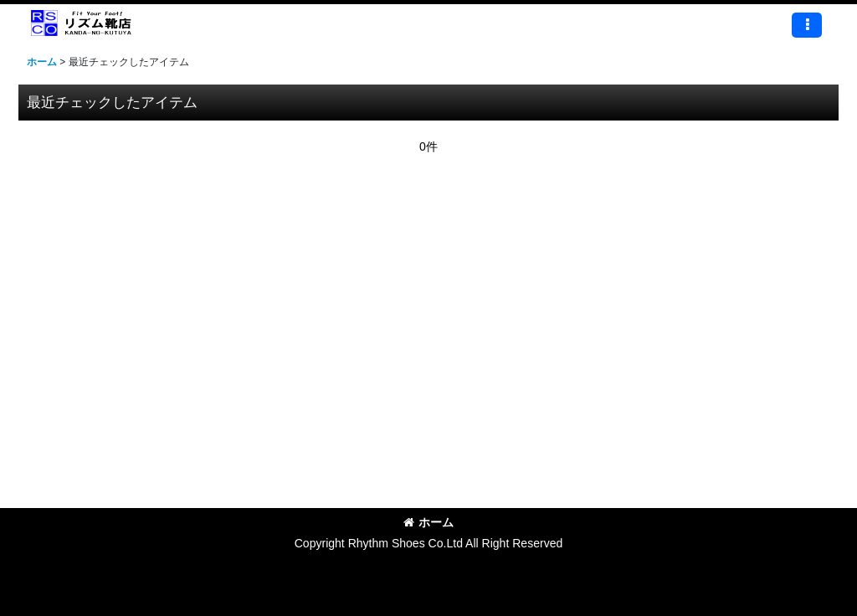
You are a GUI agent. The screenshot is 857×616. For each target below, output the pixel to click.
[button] (807, 25)
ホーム (428, 522)
